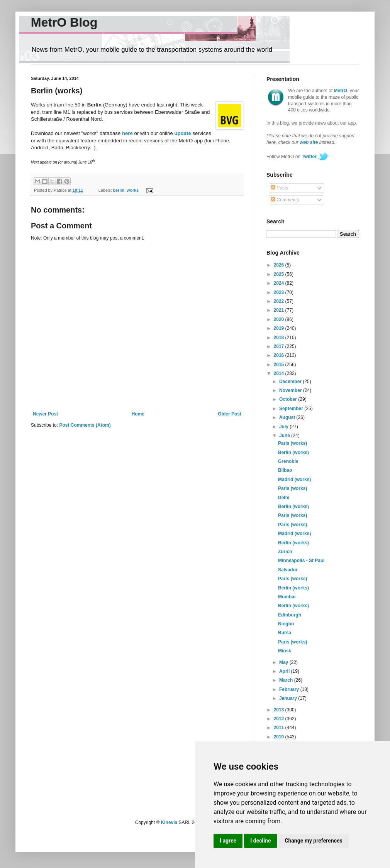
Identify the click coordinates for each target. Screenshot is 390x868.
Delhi (284, 498)
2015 (280, 365)
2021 (280, 310)
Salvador (288, 570)
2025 (280, 274)
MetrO (341, 91)
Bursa (285, 633)
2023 (280, 292)
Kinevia (169, 822)
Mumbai (287, 597)
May (284, 662)
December (291, 382)
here (127, 133)
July (284, 427)
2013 (280, 710)
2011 (280, 728)
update (183, 133)
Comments (285, 200)
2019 (280, 328)
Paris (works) (292, 443)
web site (309, 142)
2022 (280, 301)
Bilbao (285, 470)
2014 (280, 373)
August (288, 417)
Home (138, 414)
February (290, 689)
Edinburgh (290, 615)
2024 (280, 283)
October (289, 399)
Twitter (309, 157)
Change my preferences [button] (313, 841)
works (133, 190)
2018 (280, 338)
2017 (280, 346)
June (285, 436)
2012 (280, 719)
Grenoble (288, 461)
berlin (119, 190)
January (289, 698)
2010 (280, 737)
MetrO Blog (64, 22)
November (291, 390)
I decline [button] (260, 841)
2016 (280, 355)
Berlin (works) (293, 453)
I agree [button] (228, 841)
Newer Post (45, 414)
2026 (280, 265)
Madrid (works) (294, 480)
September (292, 409)
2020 (280, 319)
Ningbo (286, 624)
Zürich (285, 552)
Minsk (285, 651)
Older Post (230, 414)
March (287, 680)
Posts (279, 188)
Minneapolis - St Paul (301, 561)
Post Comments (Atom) (85, 425)
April (285, 671)
